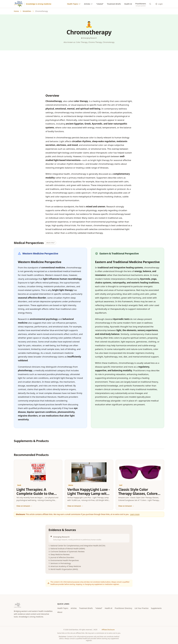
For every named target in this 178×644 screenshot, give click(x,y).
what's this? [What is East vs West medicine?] (50, 243)
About (60, 612)
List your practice (141, 6)
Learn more (135, 514)
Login (159, 4)
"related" (100, 4)
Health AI (128, 4)
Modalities (27, 11)
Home (16, 11)
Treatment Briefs (114, 4)
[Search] (150, 4)
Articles (88, 4)
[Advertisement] (89, 72)
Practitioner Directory (123, 608)
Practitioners (141, 4)
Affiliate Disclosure (108, 630)
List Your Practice (142, 608)
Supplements (156, 608)
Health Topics (74, 4)
